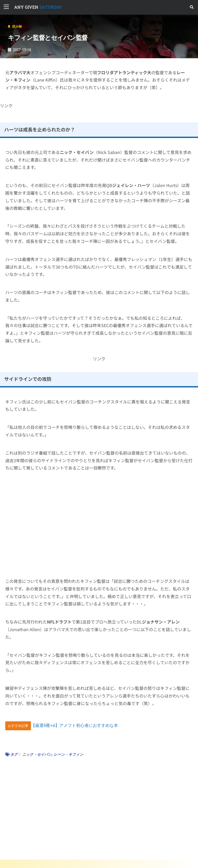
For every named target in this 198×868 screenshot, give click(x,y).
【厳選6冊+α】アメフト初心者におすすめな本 (74, 725)
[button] (192, 7)
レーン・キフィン (68, 754)
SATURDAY (38, 7)
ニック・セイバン (37, 754)
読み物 (17, 26)
